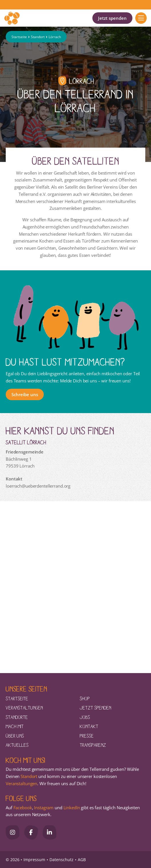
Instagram (44, 808)
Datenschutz (61, 860)
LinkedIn (71, 808)
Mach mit (15, 726)
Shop (85, 698)
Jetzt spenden (112, 18)
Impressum (34, 860)
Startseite (19, 37)
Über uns (15, 736)
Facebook (23, 808)
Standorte (17, 717)
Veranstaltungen (24, 707)
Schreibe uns (25, 394)
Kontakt (89, 726)
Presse (87, 736)
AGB (82, 860)
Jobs (85, 717)
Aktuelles (17, 745)
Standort (38, 37)
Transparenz (93, 745)
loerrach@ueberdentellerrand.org (38, 486)
